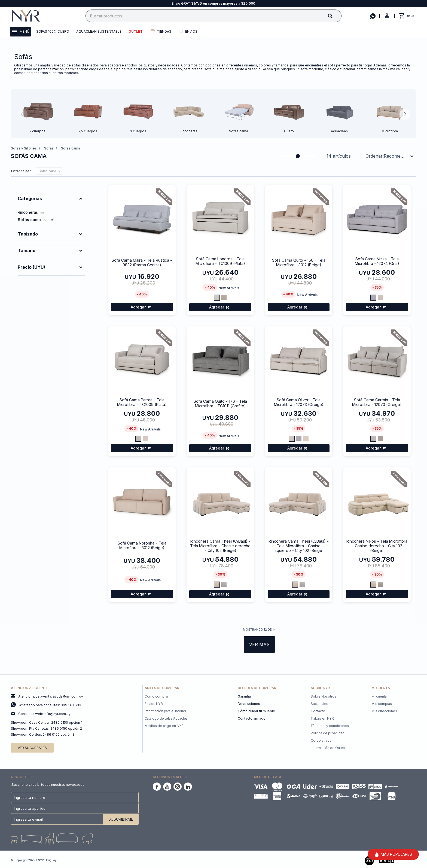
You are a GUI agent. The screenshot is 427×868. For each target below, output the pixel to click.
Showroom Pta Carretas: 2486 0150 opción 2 (46, 728)
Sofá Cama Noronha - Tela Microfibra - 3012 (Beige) (142, 545)
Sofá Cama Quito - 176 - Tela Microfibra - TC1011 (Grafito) (220, 404)
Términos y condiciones (330, 726)
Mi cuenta (379, 696)
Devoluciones (249, 704)
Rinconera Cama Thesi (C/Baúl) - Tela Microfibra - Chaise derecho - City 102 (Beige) (220, 546)
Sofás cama (47, 171)
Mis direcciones (384, 711)
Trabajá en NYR (322, 718)
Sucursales (319, 704)
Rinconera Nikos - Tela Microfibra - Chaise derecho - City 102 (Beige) (377, 546)
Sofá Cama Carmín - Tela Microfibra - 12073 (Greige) (377, 402)
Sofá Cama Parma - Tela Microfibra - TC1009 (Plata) (142, 402)
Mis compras (382, 704)
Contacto (318, 711)
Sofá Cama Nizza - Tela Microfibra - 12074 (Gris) (377, 261)
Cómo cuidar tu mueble (256, 711)
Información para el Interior (165, 711)
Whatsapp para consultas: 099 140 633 (50, 705)
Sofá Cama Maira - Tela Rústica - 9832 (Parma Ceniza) (142, 262)
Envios (191, 31)
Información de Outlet (328, 748)
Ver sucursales (32, 748)
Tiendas (164, 31)
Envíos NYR (154, 704)
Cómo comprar (156, 696)
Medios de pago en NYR (164, 726)
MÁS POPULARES (393, 854)
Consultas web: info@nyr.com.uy (44, 714)
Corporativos (321, 740)
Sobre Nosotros (324, 696)
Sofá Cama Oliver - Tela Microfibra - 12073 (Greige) (299, 402)
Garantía (244, 696)
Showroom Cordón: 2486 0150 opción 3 (43, 734)
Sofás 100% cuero (53, 31)
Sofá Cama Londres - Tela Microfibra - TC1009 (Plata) (220, 261)
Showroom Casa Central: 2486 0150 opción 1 (47, 722)
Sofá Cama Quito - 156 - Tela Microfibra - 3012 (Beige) (299, 262)
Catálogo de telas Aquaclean (167, 718)
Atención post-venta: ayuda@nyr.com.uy (51, 696)
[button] (335, 16)
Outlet (136, 31)
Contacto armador (252, 718)
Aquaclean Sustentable (99, 31)
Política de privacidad (328, 733)
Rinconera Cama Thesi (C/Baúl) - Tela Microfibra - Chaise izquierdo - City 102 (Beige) (299, 546)
